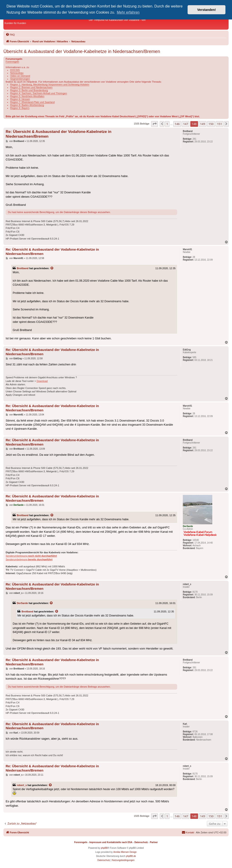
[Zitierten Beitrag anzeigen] (52, 268)
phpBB (104, 848)
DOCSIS (15, 70)
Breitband (23, 268)
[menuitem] (10, 35)
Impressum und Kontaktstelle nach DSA (111, 842)
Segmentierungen (20, 79)
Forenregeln (12, 62)
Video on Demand (20, 76)
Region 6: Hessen (20, 99)
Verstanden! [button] (207, 10)
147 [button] (186, 124)
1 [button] (167, 124)
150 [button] (211, 124)
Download (42, 381)
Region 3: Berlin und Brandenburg (29, 90)
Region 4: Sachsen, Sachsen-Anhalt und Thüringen (39, 93)
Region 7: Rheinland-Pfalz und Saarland (32, 102)
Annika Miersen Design (125, 852)
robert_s (22, 785)
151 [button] (220, 124)
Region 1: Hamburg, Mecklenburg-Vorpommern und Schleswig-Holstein (50, 84)
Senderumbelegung (31, 556)
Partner (154, 842)
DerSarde (22, 603)
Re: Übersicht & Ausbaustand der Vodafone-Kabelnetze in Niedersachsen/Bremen (59, 134)
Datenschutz (141, 842)
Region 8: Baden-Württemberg (27, 105)
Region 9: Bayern (20, 108)
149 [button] (203, 124)
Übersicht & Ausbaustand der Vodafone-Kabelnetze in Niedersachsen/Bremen (82, 51)
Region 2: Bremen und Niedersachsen (31, 87)
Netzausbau (17, 73)
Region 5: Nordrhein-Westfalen (27, 96)
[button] (155, 124)
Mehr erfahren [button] (128, 12)
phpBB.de (131, 856)
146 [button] (177, 124)
